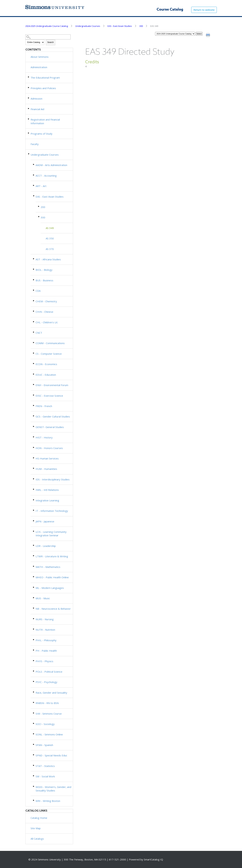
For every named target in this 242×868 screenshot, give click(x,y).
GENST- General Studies (50, 427)
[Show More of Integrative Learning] (34, 500)
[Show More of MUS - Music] (34, 598)
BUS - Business (44, 280)
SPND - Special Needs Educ (51, 755)
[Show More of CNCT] (34, 332)
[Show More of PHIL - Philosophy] (34, 640)
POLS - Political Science (49, 672)
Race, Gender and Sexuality (51, 693)
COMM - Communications (50, 343)
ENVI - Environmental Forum (52, 385)
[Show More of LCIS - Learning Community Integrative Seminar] (34, 531)
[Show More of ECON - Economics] (34, 363)
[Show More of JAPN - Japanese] (34, 521)
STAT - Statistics (45, 766)
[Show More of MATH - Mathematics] (34, 566)
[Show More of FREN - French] (34, 405)
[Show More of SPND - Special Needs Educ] (34, 755)
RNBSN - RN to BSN (47, 703)
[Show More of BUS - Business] (34, 280)
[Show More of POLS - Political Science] (34, 671)
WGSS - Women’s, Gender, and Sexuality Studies (53, 789)
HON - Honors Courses (49, 448)
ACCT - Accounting (46, 176)
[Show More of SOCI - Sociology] (34, 723)
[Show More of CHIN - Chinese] (34, 311)
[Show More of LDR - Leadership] (34, 545)
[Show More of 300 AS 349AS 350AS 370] (39, 217)
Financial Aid (37, 109)
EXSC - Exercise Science (49, 396)
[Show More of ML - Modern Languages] (34, 587)
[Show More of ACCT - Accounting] (34, 175)
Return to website (204, 10)
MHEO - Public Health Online (52, 577)
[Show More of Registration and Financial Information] (29, 119)
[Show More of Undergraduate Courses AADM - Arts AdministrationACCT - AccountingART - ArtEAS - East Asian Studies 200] (29, 154)
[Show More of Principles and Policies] (29, 88)
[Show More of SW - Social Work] (34, 776)
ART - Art (41, 186)
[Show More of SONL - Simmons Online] (34, 734)
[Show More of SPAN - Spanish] (34, 744)
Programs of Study (42, 134)
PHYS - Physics (44, 661)
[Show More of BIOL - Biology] (34, 269)
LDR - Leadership (46, 546)
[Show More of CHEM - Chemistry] (34, 301)
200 (43, 207)
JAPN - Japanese (45, 521)
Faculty (35, 144)
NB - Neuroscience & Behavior (53, 609)
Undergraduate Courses (88, 26)
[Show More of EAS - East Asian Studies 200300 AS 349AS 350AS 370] (34, 196)
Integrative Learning (47, 500)
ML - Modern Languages (50, 588)
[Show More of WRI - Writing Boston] (34, 800)
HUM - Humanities (46, 469)
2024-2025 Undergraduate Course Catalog (47, 26)
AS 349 (50, 228)
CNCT (39, 333)
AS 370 (50, 249)
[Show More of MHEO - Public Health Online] (34, 577)
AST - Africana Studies (48, 259)
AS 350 (50, 238)
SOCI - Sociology (45, 724)
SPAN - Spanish (44, 745)
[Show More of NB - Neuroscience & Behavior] (34, 608)
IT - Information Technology (52, 511)
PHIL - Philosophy (46, 640)
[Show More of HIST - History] (34, 437)
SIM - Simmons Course (49, 714)
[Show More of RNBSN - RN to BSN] (34, 702)
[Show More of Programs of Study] (29, 133)
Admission (36, 99)
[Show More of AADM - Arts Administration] (34, 164)
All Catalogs (37, 839)
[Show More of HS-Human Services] (34, 458)
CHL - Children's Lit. (47, 322)
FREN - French (44, 406)
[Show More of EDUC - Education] (34, 374)
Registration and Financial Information (45, 121)
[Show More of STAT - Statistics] (34, 765)
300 (141, 26)
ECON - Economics (46, 364)
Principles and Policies (43, 88)
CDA (38, 291)
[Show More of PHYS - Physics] (34, 661)
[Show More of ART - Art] (34, 185)
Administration (39, 67)
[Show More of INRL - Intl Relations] (34, 489)
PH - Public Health (46, 651)
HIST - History (44, 437)
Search (51, 42)
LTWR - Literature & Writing (52, 556)
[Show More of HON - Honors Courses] (34, 447)
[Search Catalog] (48, 37)
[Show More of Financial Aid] (29, 109)
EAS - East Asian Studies (120, 26)
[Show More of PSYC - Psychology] (34, 681)
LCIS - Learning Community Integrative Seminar (51, 534)
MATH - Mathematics (48, 567)
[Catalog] (175, 34)
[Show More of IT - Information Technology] (34, 510)
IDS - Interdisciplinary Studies (53, 479)
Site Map (36, 828)
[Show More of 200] (39, 206)
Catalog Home (39, 818)
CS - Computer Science (49, 354)
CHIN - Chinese (44, 312)
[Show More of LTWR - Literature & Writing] (34, 556)
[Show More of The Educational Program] (29, 77)
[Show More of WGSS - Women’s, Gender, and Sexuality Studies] (34, 786)
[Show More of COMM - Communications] (34, 343)
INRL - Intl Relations (47, 490)
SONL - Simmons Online (49, 734)
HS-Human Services (47, 458)
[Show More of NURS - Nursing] (34, 619)
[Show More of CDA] (34, 290)
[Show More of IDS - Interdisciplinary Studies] (34, 479)
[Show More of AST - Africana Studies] (34, 259)
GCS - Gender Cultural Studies (53, 416)
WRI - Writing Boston (48, 801)
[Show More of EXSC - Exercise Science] (34, 395)
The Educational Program (45, 78)
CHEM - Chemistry (46, 301)
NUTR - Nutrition (45, 630)
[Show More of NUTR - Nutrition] (34, 629)
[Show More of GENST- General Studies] (34, 426)
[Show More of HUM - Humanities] (34, 468)
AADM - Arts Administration (51, 165)
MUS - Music (43, 598)
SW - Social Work (45, 776)
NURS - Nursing (45, 619)
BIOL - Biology (44, 270)
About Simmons (40, 57)
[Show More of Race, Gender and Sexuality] (34, 692)
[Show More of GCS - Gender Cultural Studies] (34, 416)
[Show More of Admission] (29, 98)
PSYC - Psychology (46, 682)
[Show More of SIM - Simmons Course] (34, 713)
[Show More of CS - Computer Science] (34, 353)
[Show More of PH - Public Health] (34, 650)
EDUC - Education (46, 375)
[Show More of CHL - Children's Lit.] (34, 322)
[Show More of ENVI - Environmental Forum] (34, 384)
